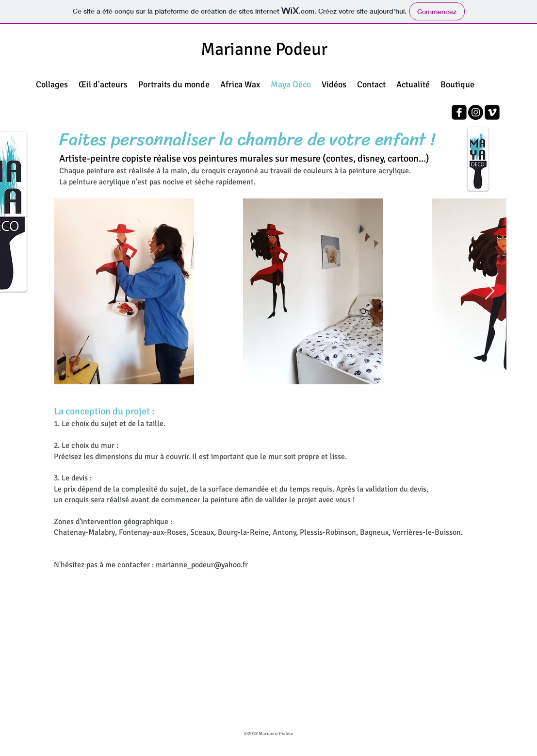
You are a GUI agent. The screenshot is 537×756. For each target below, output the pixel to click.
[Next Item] (490, 291)
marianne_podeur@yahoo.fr (202, 565)
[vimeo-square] (492, 112)
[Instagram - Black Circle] (476, 112)
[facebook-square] (459, 112)
